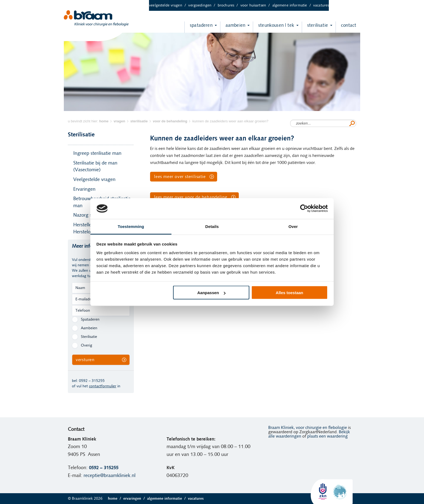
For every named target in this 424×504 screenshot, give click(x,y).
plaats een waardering (327, 436)
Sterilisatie (315, 27)
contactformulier (103, 386)
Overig (87, 345)
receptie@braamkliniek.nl (110, 476)
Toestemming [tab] (131, 226)
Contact (346, 27)
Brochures (229, 5)
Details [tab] (212, 226)
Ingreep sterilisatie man (97, 153)
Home (116, 499)
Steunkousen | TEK (274, 27)
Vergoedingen (203, 5)
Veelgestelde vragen (169, 5)
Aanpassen (211, 293)
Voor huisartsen (256, 5)
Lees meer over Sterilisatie (180, 177)
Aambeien (233, 27)
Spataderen (198, 27)
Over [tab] (293, 226)
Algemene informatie (293, 5)
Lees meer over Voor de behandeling (191, 197)
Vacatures (321, 5)
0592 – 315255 (92, 381)
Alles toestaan (290, 293)
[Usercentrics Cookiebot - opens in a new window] (304, 209)
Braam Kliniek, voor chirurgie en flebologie (308, 428)
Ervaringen (84, 189)
